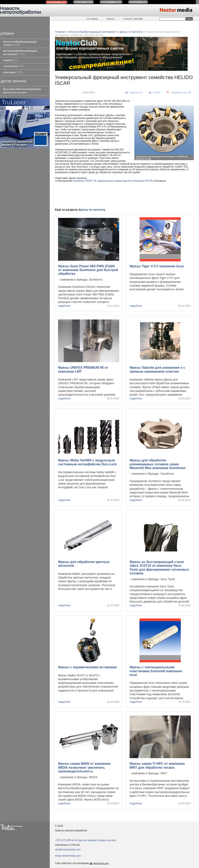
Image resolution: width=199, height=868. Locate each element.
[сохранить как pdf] (179, 93)
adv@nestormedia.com (68, 850)
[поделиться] (134, 93)
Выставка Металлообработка (22, 91)
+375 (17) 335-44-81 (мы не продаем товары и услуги (86, 840)
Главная (60, 32)
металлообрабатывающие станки (20, 43)
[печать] (155, 93)
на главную (92, 19)
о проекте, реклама (133, 19)
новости (110, 19)
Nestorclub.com (101, 863)
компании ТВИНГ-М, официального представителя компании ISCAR (113, 181)
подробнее (64, 306)
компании (13, 72)
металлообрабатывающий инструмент (20, 52)
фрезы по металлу (131, 32)
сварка (10, 60)
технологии (14, 66)
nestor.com (57, 2)
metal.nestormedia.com (68, 856)
